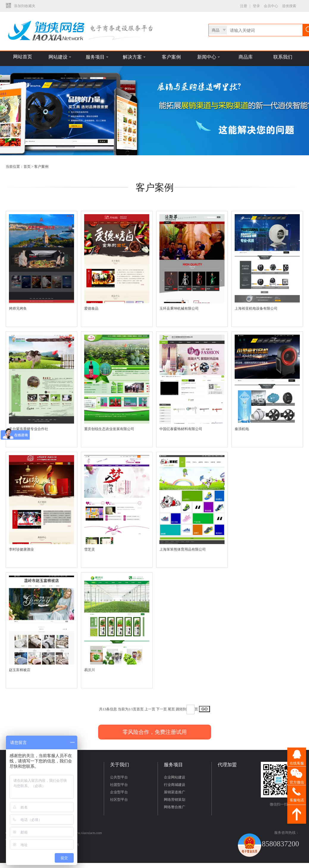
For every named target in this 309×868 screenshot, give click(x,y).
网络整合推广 (175, 807)
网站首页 (23, 57)
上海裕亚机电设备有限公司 (256, 308)
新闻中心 (208, 57)
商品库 (246, 57)
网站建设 (60, 57)
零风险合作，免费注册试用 (155, 732)
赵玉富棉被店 (20, 670)
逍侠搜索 (289, 6)
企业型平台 (119, 792)
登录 (256, 6)
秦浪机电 (242, 429)
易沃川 (90, 670)
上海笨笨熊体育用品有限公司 (183, 549)
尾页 (171, 709)
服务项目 (97, 57)
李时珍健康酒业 (21, 549)
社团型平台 (119, 785)
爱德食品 (91, 308)
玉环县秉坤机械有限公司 (179, 308)
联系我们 (283, 57)
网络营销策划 (175, 800)
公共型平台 (119, 777)
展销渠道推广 (175, 792)
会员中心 (271, 6)
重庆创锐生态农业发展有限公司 (109, 429)
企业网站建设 (175, 777)
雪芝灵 (90, 549)
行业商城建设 (175, 785)
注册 (244, 6)
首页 (27, 167)
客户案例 (171, 57)
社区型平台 (119, 800)
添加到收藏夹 (25, 6)
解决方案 (134, 57)
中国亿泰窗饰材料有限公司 (181, 429)
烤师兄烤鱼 (18, 308)
